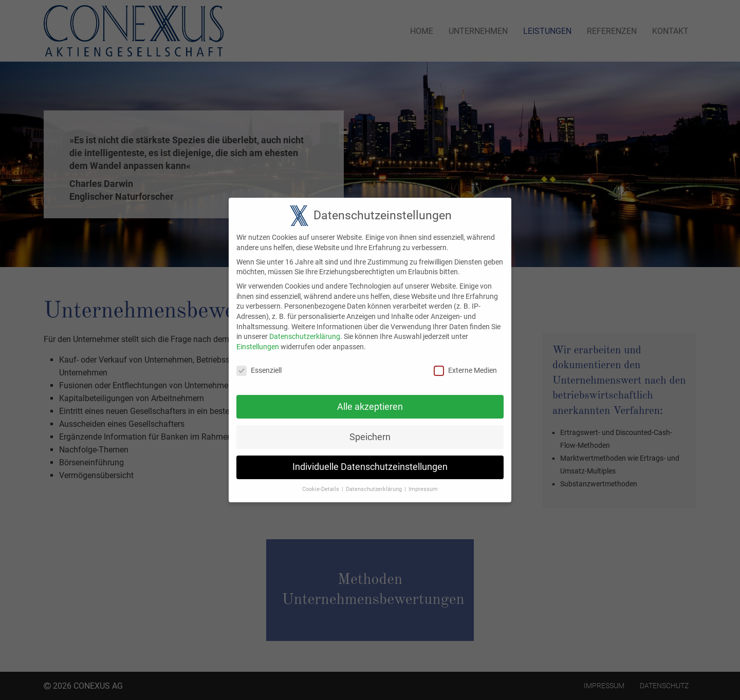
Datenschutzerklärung (305, 329)
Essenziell (259, 363)
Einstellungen (258, 339)
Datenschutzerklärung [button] (374, 482)
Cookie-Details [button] (321, 482)
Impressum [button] (423, 482)
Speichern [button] (370, 429)
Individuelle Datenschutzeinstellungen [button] (370, 460)
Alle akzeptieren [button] (370, 399)
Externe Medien (465, 363)
